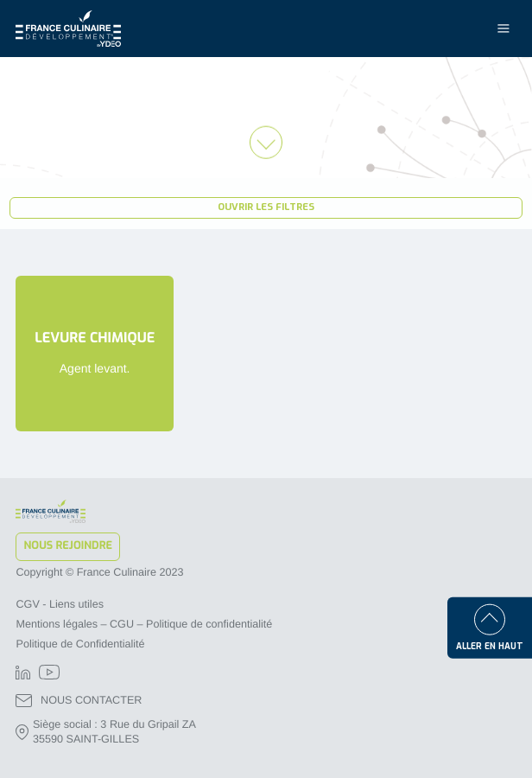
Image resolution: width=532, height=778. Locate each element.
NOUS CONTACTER (79, 701)
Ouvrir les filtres (266, 207)
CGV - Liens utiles (60, 604)
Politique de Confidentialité (80, 644)
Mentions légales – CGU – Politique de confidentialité (144, 624)
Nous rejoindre (68, 546)
